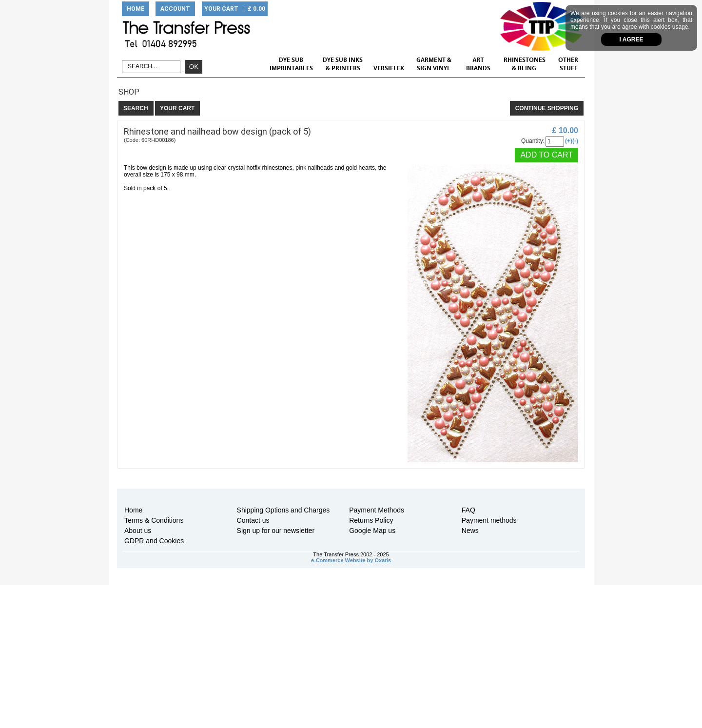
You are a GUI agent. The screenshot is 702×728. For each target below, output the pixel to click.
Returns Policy (371, 520)
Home (133, 510)
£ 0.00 (256, 9)
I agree (632, 39)
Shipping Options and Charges (283, 510)
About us (138, 531)
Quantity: (533, 141)
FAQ (468, 510)
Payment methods (489, 520)
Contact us (253, 520)
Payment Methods (377, 510)
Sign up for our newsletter (276, 531)
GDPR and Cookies (154, 541)
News (470, 531)
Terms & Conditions (154, 520)
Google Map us (372, 531)
